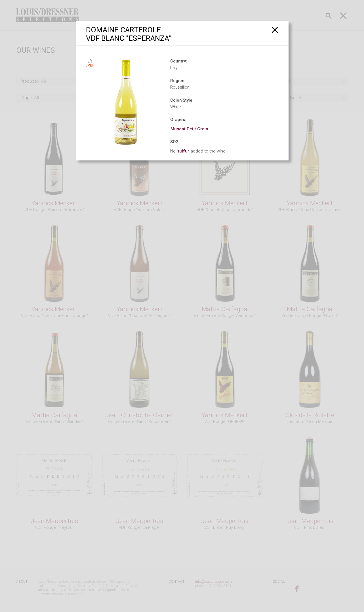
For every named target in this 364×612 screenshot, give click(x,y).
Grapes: (178, 120)
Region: (178, 81)
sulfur (183, 151)
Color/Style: (182, 100)
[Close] (275, 30)
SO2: (175, 142)
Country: (179, 61)
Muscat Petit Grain (189, 129)
